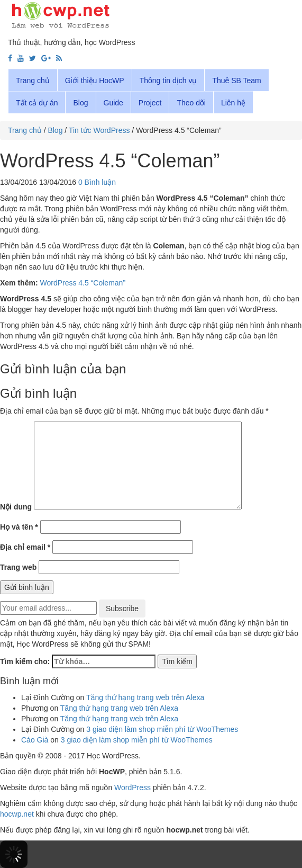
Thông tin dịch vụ (168, 80)
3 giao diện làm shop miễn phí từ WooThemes (162, 729)
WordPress (132, 788)
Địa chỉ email (25, 547)
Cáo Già (35, 740)
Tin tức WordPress (99, 130)
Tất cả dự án (37, 103)
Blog (80, 103)
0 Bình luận (97, 182)
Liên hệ (233, 103)
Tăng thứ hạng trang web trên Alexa (145, 697)
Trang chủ (33, 80)
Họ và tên (19, 527)
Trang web (18, 567)
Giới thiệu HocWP (95, 80)
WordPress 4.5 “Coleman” (83, 283)
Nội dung (16, 507)
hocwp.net (17, 814)
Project (150, 103)
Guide (113, 103)
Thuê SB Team (236, 80)
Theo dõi (191, 103)
